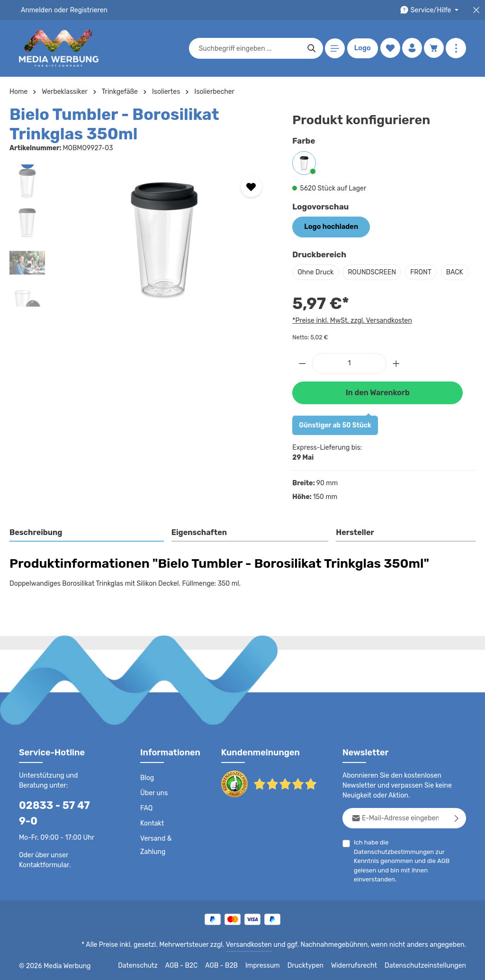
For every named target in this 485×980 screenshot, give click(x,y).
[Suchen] (310, 48)
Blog (147, 783)
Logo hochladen (330, 227)
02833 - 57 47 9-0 (59, 810)
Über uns (154, 798)
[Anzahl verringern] (302, 382)
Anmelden (36, 10)
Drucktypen (315, 966)
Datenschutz (152, 966)
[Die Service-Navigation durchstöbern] (431, 10)
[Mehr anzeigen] (456, 49)
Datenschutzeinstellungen (428, 966)
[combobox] (249, 48)
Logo (361, 48)
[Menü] (334, 49)
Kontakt (151, 828)
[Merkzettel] (389, 49)
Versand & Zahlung (156, 850)
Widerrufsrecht (361, 966)
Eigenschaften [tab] (198, 551)
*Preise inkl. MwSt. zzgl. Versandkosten (350, 339)
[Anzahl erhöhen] (396, 382)
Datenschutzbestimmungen (426, 847)
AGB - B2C (194, 966)
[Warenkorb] (434, 49)
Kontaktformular (42, 854)
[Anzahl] (349, 382)
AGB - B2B (234, 966)
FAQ (147, 813)
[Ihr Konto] (411, 49)
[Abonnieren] (457, 823)
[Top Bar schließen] (476, 10)
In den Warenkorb (377, 411)
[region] (141, 236)
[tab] (87, 552)
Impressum (274, 966)
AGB (450, 857)
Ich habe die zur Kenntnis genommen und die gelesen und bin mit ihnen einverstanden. (410, 856)
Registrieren (85, 10)
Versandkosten (258, 945)
